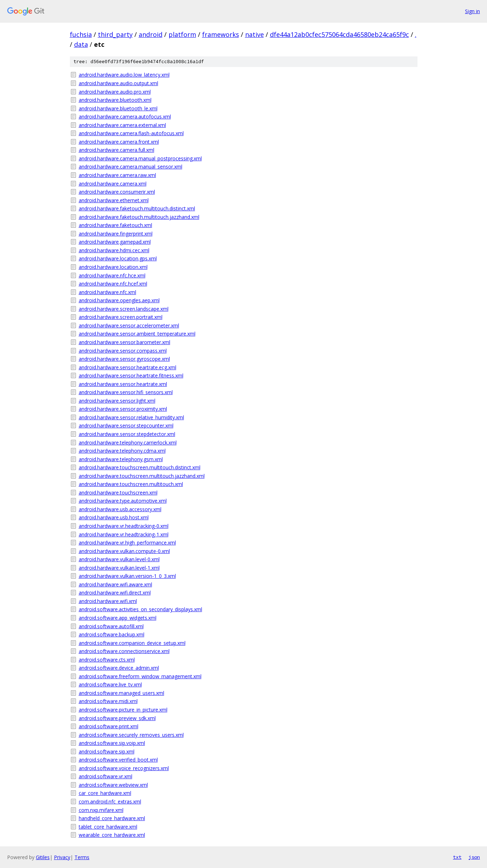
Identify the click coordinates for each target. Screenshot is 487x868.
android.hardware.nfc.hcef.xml (113, 284)
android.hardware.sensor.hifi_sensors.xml (126, 392)
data (81, 44)
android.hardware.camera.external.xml (122, 125)
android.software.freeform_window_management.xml (140, 676)
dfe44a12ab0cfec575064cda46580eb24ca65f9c (339, 34)
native (254, 34)
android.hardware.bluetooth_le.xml (118, 108)
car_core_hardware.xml (105, 793)
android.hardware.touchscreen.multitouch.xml (131, 484)
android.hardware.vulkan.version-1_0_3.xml (127, 576)
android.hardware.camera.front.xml (119, 142)
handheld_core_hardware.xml (112, 818)
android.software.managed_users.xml (121, 693)
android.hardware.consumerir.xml (117, 192)
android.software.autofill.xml (111, 626)
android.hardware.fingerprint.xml (116, 234)
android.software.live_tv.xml (110, 684)
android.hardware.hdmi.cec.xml (114, 250)
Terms (82, 857)
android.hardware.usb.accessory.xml (120, 509)
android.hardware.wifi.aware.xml (115, 584)
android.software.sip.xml (107, 751)
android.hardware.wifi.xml (108, 601)
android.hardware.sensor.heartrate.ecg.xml (128, 367)
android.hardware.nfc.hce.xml (112, 275)
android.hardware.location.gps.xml (118, 258)
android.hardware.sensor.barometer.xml (124, 342)
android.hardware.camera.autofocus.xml (125, 117)
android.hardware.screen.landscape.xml (124, 309)
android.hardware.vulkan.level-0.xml (119, 559)
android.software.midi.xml (108, 701)
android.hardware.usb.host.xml (114, 517)
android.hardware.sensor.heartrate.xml (123, 384)
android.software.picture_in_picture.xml (123, 710)
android (151, 34)
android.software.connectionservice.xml (124, 651)
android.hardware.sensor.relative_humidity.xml (131, 417)
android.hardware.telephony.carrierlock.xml (128, 443)
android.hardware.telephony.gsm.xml (121, 459)
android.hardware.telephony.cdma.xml (122, 451)
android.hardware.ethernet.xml (114, 200)
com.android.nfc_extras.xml (110, 801)
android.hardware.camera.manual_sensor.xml (131, 167)
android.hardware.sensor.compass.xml (123, 351)
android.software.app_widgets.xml (118, 618)
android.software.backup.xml (112, 634)
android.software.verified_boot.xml (118, 760)
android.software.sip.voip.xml (112, 743)
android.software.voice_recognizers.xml (124, 768)
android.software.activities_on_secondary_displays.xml (140, 609)
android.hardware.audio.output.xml (118, 83)
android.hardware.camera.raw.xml (117, 175)
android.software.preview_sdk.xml (117, 718)
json (474, 857)
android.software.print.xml (109, 726)
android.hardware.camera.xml (113, 184)
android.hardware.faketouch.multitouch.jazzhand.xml (139, 217)
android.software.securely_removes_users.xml (131, 735)
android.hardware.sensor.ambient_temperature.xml (137, 334)
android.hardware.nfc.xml (107, 292)
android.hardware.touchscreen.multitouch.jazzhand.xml (142, 476)
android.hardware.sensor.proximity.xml (123, 409)
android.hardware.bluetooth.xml (115, 100)
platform (182, 34)
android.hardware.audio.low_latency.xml (124, 75)
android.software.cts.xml (107, 660)
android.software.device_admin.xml (119, 668)
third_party (115, 34)
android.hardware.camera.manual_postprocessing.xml (140, 158)
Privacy (62, 857)
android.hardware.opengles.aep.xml (119, 300)
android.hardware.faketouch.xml (115, 225)
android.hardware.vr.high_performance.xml (127, 543)
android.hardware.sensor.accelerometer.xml (129, 325)
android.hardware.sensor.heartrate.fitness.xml (131, 375)
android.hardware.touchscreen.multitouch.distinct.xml (140, 467)
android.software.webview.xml (113, 785)
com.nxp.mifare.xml (101, 810)
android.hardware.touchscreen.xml (118, 493)
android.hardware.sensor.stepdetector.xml (127, 434)
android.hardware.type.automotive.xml (123, 501)
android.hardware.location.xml (113, 267)
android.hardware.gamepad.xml (115, 242)
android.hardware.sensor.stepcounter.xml (126, 425)
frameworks (221, 34)
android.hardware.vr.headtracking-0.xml (124, 526)
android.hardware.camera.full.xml (117, 150)
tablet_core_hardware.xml (108, 827)
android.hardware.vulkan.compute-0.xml (124, 551)
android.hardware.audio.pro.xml (115, 92)
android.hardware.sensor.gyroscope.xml (124, 359)
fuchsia (81, 34)
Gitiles (43, 857)
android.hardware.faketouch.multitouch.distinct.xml (137, 208)
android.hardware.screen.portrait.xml (121, 317)
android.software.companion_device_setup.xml (132, 643)
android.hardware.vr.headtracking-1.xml (124, 534)
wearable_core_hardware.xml (112, 835)
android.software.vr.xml (106, 776)
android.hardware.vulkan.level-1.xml (119, 568)
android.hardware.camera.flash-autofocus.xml (131, 133)
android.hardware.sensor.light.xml (117, 401)
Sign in (472, 11)
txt (457, 857)
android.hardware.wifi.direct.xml (115, 593)
